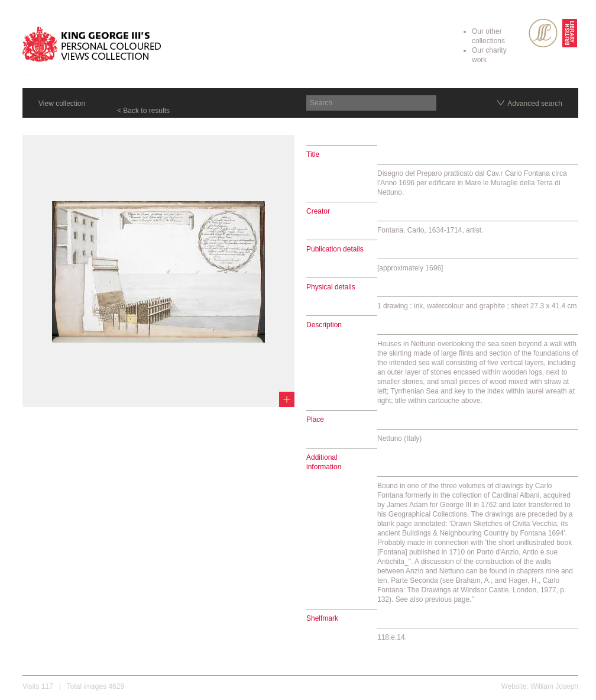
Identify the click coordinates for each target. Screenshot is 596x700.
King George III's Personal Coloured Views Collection (92, 46)
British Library (570, 33)
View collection (62, 104)
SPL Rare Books (543, 33)
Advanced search (535, 104)
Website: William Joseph (540, 686)
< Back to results (143, 111)
